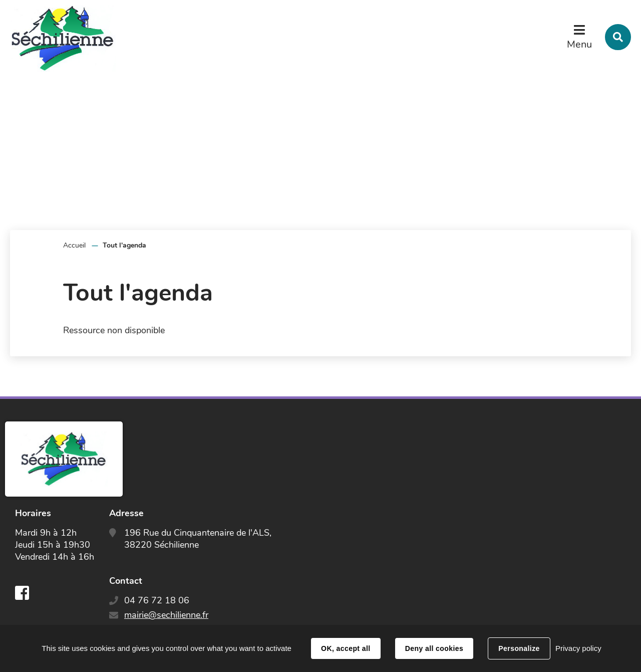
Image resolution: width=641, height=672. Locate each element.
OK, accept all (346, 648)
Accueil (74, 245)
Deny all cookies (434, 648)
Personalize (519, 648)
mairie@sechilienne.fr (166, 615)
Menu (579, 44)
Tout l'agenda (124, 245)
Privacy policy (578, 648)
